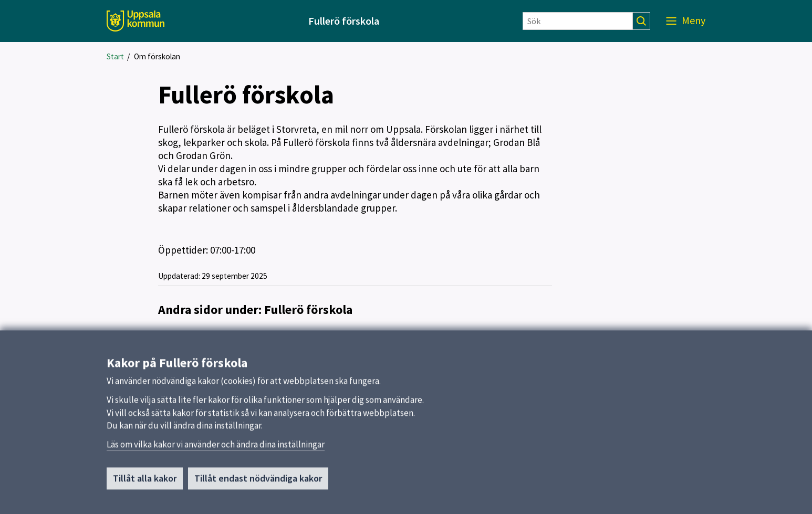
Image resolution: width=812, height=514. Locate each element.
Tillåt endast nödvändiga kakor (258, 482)
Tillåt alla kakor (145, 482)
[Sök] (578, 21)
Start (115, 56)
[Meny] (686, 21)
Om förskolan (157, 56)
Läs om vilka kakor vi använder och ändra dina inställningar (216, 448)
